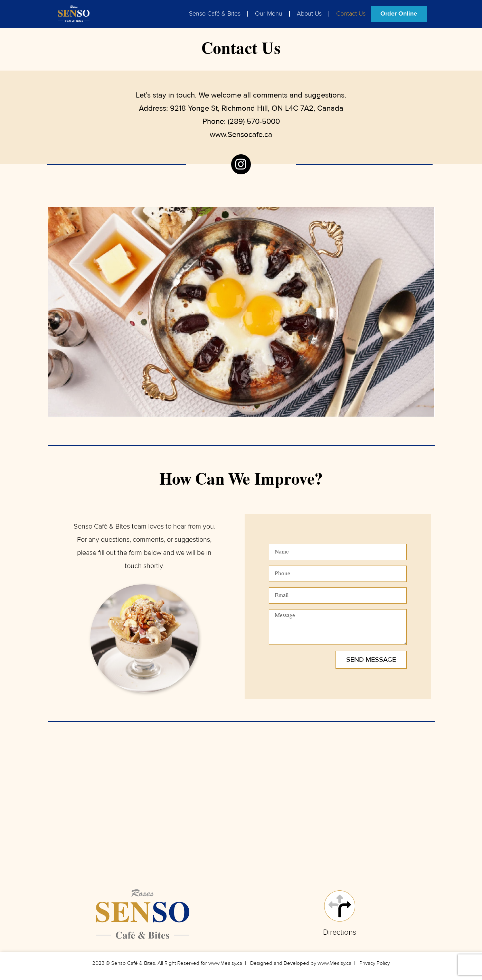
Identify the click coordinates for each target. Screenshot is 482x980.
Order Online (399, 14)
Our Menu (269, 14)
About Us (309, 14)
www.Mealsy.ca (225, 963)
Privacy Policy (375, 963)
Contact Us (351, 14)
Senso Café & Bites (215, 14)
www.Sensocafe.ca (241, 135)
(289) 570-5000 (254, 121)
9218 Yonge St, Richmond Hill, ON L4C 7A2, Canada (257, 108)
